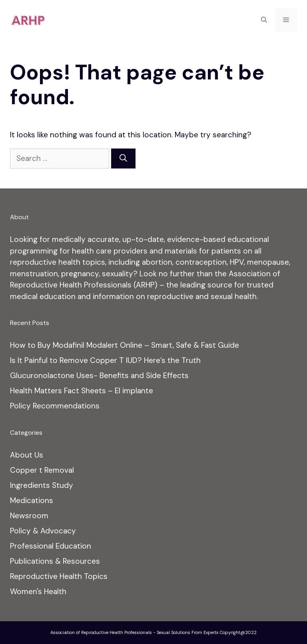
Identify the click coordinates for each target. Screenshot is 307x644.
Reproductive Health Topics (59, 576)
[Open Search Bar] (264, 20)
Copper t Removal (42, 470)
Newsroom (29, 516)
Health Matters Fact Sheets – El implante (82, 391)
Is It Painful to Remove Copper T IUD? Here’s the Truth (105, 360)
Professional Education (51, 546)
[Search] (123, 159)
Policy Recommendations (55, 406)
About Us (27, 455)
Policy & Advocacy (43, 531)
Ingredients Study (42, 485)
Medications (32, 500)
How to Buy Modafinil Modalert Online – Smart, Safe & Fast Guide (125, 345)
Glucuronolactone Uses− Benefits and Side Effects (99, 376)
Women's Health (38, 591)
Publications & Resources (55, 561)
